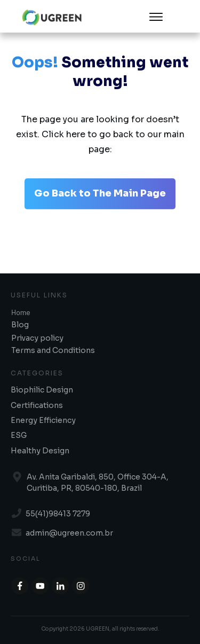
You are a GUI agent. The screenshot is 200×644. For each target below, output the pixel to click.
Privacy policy (37, 338)
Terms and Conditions (53, 350)
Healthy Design (40, 451)
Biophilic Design (42, 390)
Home (21, 312)
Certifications (37, 405)
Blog (20, 325)
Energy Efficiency (43, 420)
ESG (19, 435)
